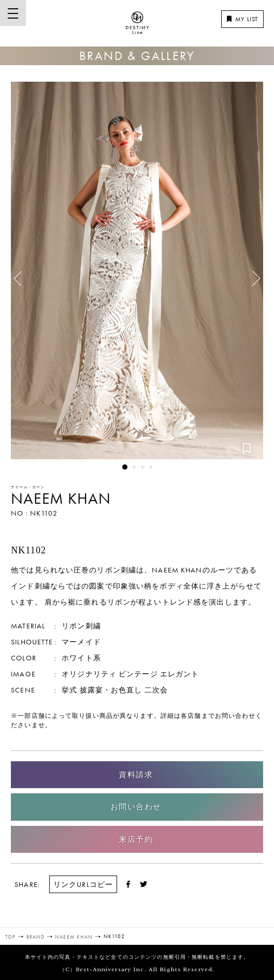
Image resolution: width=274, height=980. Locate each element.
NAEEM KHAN (61, 499)
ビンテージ (138, 674)
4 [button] (151, 467)
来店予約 (136, 839)
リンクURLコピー (83, 884)
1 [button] (125, 467)
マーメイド (81, 642)
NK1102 (44, 513)
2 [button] (134, 467)
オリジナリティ (89, 674)
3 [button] (142, 467)
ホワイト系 (81, 658)
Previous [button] (21, 275)
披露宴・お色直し (111, 690)
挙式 (69, 690)
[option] (137, 270)
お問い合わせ (136, 807)
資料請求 (136, 775)
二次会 (156, 690)
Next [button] (250, 282)
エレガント (180, 674)
